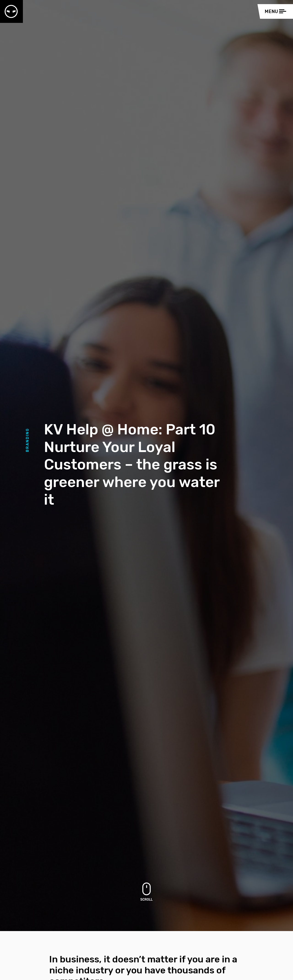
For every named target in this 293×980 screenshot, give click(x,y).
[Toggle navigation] (277, 11)
